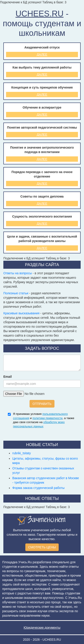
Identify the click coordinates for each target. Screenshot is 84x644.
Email (8, 377)
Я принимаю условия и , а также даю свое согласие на (44, 420)
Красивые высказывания (21, 313)
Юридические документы (42, 628)
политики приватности (47, 418)
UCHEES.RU (39, 14)
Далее (42, 55)
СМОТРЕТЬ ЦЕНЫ (42, 547)
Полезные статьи (16, 293)
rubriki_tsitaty (22, 453)
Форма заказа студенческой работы (38, 488)
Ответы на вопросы (18, 273)
